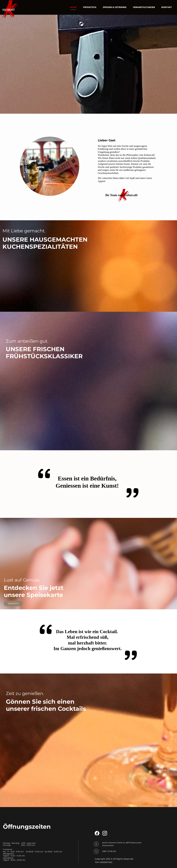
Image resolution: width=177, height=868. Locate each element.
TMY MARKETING (104, 862)
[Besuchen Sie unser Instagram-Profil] (105, 833)
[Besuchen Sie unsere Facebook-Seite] (97, 833)
